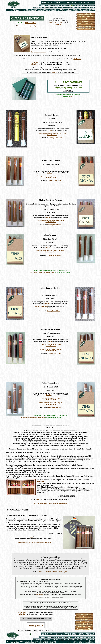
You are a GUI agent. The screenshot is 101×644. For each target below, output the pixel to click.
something (41, 482)
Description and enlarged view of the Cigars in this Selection (51, 177)
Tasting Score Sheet (56, 138)
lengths (52, 22)
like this (50, 130)
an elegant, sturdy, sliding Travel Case (43, 272)
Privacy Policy (36, 625)
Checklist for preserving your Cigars (27, 26)
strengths (58, 24)
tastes (63, 22)
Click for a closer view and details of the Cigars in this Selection (52, 134)
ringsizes (58, 22)
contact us (54, 72)
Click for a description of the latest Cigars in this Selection (51, 221)
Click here (77, 59)
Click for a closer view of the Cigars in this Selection (51, 350)
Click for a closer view (41, 306)
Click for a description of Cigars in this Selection (51, 345)
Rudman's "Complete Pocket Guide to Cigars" (52, 572)
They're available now (38, 52)
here (37, 500)
